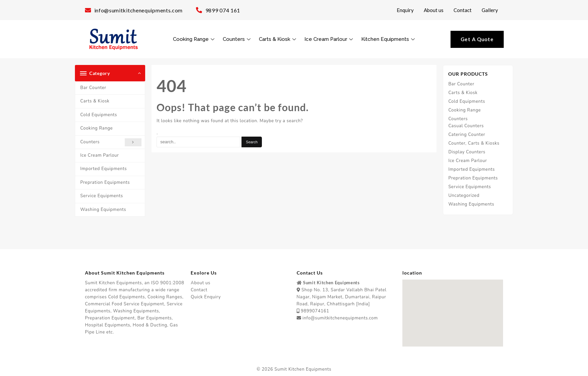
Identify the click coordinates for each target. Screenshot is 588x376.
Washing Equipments (103, 210)
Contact (463, 10)
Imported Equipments (104, 169)
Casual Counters (466, 126)
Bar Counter (93, 88)
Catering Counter (467, 135)
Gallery (490, 10)
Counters (237, 39)
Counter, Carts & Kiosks (474, 143)
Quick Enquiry (206, 297)
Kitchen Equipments (389, 39)
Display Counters (467, 152)
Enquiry (405, 10)
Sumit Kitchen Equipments (303, 369)
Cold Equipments (99, 115)
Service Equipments (102, 196)
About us (434, 10)
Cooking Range (194, 39)
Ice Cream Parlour (329, 39)
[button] (453, 307)
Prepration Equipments (105, 182)
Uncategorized (464, 196)
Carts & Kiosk (278, 39)
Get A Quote (477, 39)
